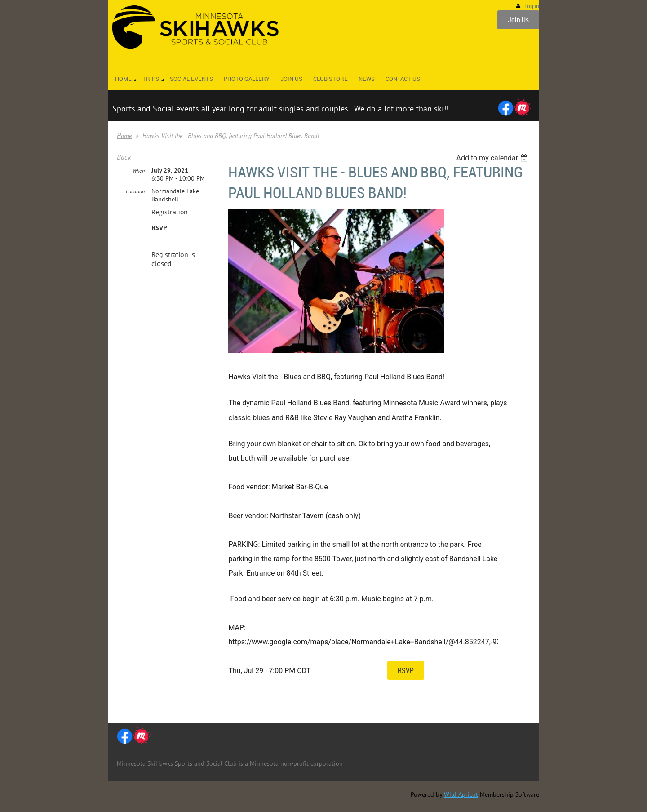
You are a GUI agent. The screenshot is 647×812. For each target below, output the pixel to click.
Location (135, 191)
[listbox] (493, 158)
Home (124, 136)
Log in (532, 6)
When (139, 171)
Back (124, 157)
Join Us (518, 20)
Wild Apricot (461, 794)
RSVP (406, 670)
